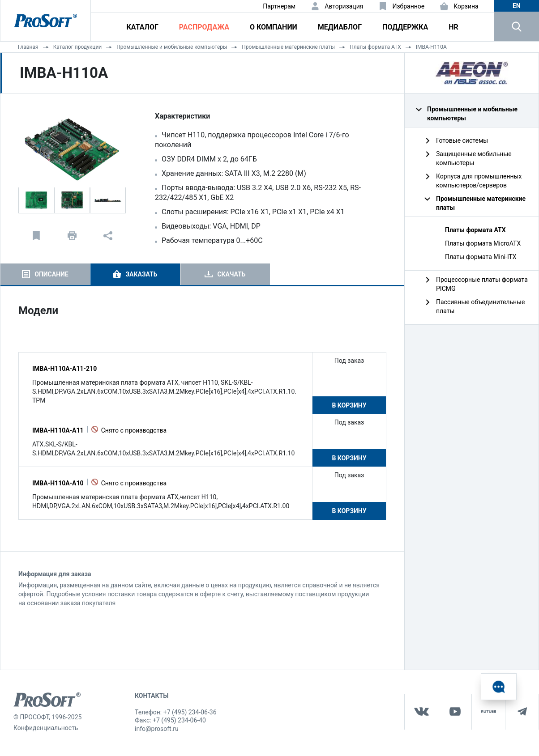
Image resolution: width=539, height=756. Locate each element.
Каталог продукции (78, 47)
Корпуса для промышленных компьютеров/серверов (479, 181)
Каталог (143, 27)
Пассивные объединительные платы (480, 306)
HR (453, 27)
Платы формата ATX (375, 47)
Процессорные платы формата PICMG (482, 284)
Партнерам (279, 6)
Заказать (141, 274)
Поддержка (405, 27)
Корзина (466, 6)
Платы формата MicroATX (483, 243)
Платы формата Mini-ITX (481, 257)
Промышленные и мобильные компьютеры (172, 47)
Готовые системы (462, 140)
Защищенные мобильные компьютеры (474, 158)
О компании (274, 27)
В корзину (349, 405)
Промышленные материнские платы (288, 47)
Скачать (231, 274)
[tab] (45, 274)
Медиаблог (340, 27)
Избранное (408, 6)
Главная (28, 47)
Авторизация (344, 6)
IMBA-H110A (431, 47)
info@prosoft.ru (157, 729)
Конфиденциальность (46, 728)
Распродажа (204, 27)
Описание (51, 274)
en (517, 6)
